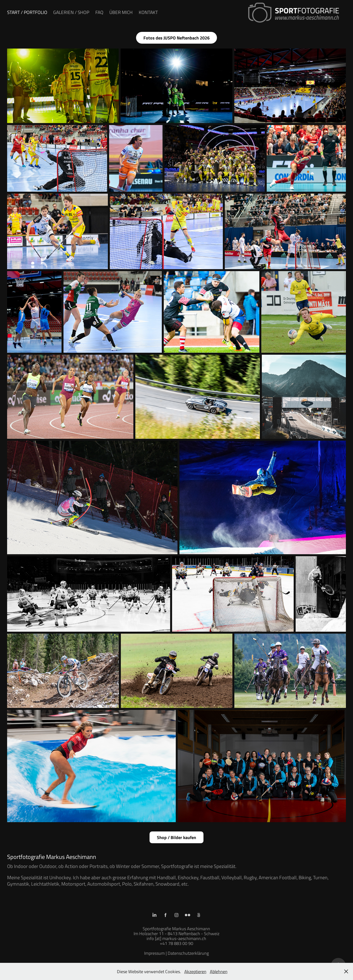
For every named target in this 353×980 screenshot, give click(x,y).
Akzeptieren (195, 971)
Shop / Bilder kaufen (176, 837)
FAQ (99, 12)
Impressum (154, 953)
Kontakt (148, 12)
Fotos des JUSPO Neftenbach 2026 (176, 38)
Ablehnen (219, 971)
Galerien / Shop (71, 12)
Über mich (121, 12)
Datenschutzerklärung (188, 953)
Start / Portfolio (27, 12)
